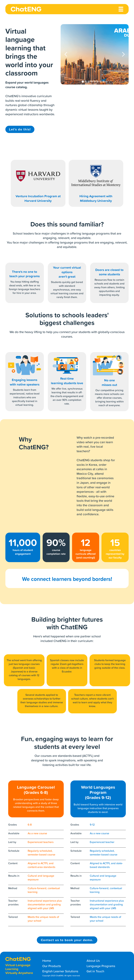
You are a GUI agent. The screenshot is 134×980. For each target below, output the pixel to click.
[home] (26, 9)
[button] (66, 54)
